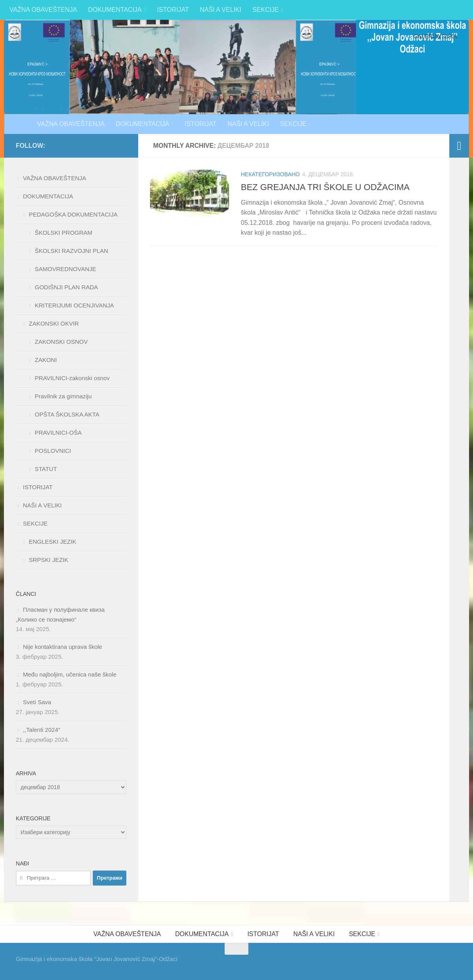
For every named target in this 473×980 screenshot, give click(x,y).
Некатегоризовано (270, 174)
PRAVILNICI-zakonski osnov (72, 378)
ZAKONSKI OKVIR (54, 323)
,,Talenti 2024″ (42, 730)
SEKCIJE (266, 10)
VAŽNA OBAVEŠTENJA (43, 10)
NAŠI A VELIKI (221, 10)
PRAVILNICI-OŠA (58, 433)
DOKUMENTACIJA (115, 10)
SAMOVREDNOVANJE (66, 269)
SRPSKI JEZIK (49, 560)
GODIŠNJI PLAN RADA (66, 287)
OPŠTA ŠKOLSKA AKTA (67, 414)
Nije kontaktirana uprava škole (63, 647)
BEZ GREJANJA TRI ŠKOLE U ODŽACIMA (325, 187)
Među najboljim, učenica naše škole (70, 674)
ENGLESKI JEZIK (53, 542)
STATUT (46, 469)
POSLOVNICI (53, 451)
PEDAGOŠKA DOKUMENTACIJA (73, 214)
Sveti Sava (37, 702)
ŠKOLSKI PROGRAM (64, 233)
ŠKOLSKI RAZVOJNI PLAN (71, 251)
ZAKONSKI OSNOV (61, 342)
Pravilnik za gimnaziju (63, 396)
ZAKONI (46, 360)
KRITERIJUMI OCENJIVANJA (74, 305)
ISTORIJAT (173, 10)
